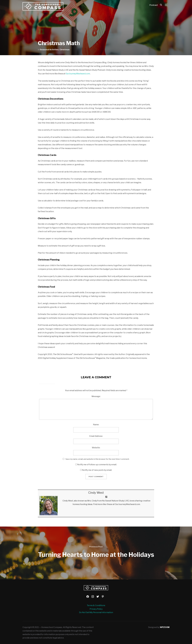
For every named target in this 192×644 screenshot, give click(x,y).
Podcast (154, 5)
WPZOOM (165, 627)
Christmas (64, 50)
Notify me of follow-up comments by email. (97, 465)
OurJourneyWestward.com (78, 74)
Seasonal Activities (49, 50)
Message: (96, 396)
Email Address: (96, 436)
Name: (96, 425)
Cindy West (96, 493)
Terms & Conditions (96, 605)
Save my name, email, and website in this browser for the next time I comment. (97, 459)
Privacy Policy (96, 609)
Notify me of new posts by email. (97, 470)
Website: (96, 448)
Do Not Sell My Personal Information (96, 612)
